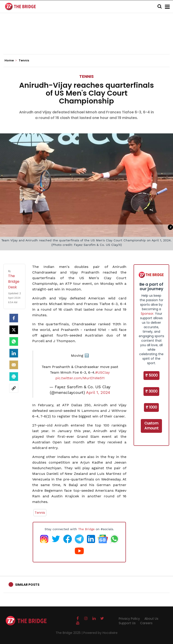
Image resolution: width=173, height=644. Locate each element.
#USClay (102, 372)
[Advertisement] (86, 40)
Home (11, 61)
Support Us (127, 623)
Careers (146, 623)
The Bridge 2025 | (69, 633)
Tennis (86, 76)
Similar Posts (27, 585)
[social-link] (14, 388)
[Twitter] (14, 330)
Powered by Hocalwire (100, 633)
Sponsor (147, 314)
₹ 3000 (151, 391)
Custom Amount (151, 426)
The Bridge (86, 529)
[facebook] (14, 318)
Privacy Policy (129, 619)
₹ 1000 (151, 407)
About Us (151, 619)
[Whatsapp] (14, 341)
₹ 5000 (151, 375)
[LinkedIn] (14, 353)
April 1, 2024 (98, 393)
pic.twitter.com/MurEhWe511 (80, 378)
